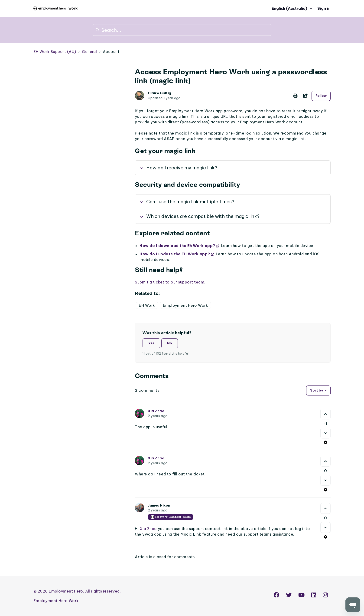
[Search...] (182, 30)
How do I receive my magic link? (182, 168)
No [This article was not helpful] (170, 343)
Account (111, 52)
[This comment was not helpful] (325, 433)
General (89, 52)
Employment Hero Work (186, 305)
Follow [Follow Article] (321, 96)
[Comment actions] (325, 442)
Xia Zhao (156, 411)
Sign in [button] (324, 8)
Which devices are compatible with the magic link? (203, 216)
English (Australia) (290, 8)
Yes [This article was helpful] (151, 343)
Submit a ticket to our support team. (170, 282)
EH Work (147, 305)
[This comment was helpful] (325, 414)
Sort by (317, 390)
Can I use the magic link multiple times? (190, 202)
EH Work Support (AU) (55, 52)
